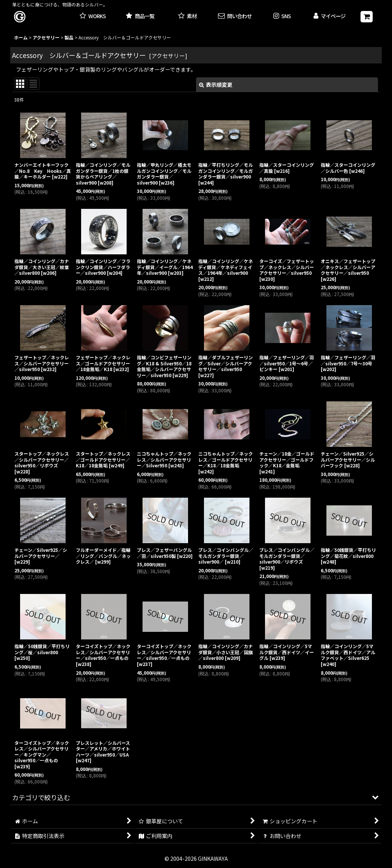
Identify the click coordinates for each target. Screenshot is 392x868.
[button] (282, 16)
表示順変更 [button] (216, 85)
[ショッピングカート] (367, 17)
